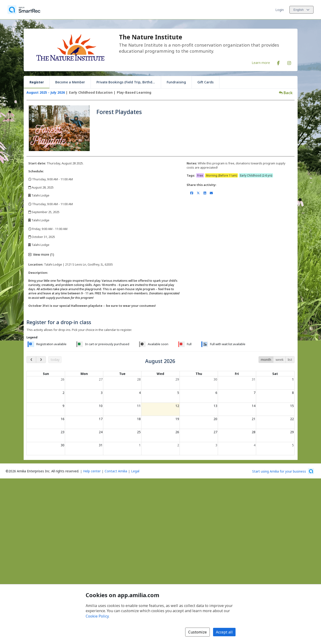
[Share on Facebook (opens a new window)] (192, 193)
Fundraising (176, 82)
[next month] (41, 360)
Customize (197, 632)
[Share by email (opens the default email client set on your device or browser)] (211, 193)
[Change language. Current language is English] (301, 10)
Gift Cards (205, 82)
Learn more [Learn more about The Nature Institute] (261, 63)
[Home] (24, 10)
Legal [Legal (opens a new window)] (135, 471)
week (280, 360)
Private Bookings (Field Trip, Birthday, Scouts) (129, 82)
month (266, 360)
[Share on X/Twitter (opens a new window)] (198, 193)
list (290, 360)
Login (280, 10)
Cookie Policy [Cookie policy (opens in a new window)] (97, 616)
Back (286, 93)
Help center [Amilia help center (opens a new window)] (92, 471)
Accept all (224, 632)
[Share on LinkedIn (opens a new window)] (205, 193)
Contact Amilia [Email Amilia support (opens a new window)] (116, 471)
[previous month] (31, 360)
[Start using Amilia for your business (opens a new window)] (283, 471)
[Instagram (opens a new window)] (289, 62)
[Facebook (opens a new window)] (278, 62)
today (55, 360)
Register (37, 82)
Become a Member (70, 82)
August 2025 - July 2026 (46, 92)
